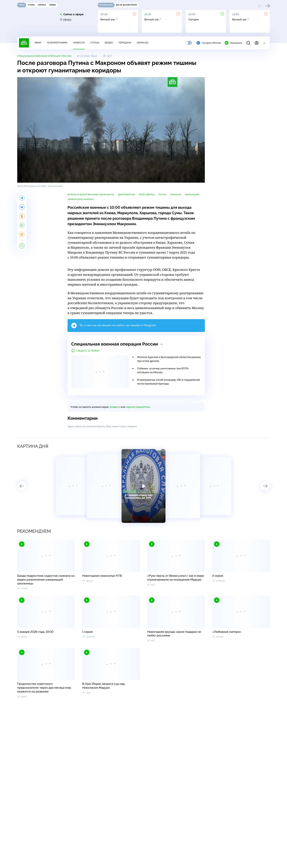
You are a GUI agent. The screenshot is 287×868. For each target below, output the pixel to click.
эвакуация (192, 195)
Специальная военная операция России (44, 56)
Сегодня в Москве (209, 43)
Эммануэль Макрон (81, 199)
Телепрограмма (57, 43)
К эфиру (66, 20)
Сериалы (143, 43)
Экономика (233, 43)
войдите (115, 407)
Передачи (125, 43)
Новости (79, 43)
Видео (109, 43)
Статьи (95, 43)
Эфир (38, 43)
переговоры (147, 195)
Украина (176, 195)
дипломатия (127, 195)
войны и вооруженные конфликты (91, 195)
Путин (162, 195)
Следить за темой (88, 351)
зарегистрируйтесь (138, 407)
